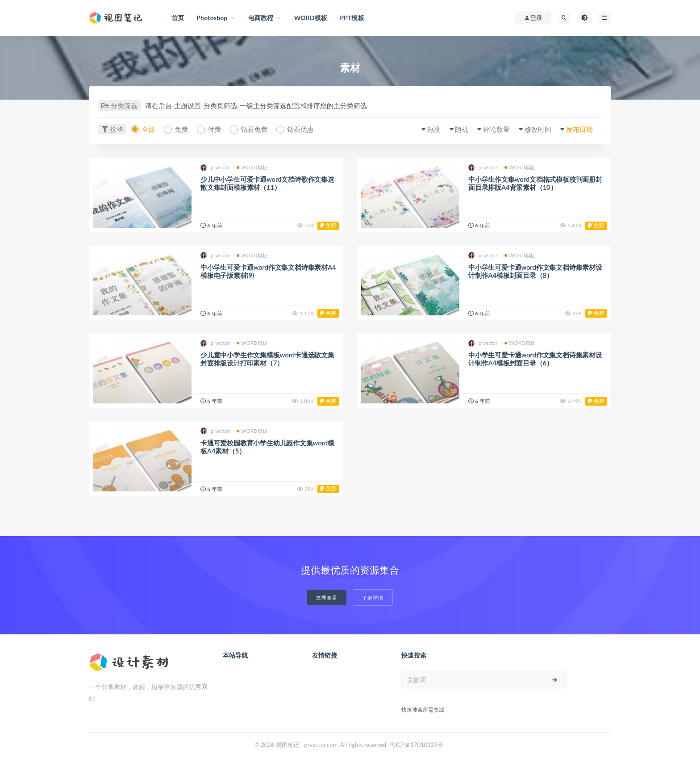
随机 (462, 129)
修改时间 (538, 129)
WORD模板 (252, 167)
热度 (434, 129)
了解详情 (373, 598)
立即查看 (327, 598)
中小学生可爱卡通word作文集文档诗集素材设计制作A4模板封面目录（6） (535, 359)
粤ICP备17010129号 (417, 745)
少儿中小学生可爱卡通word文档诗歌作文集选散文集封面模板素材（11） (267, 183)
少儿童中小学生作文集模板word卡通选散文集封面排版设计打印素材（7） (267, 359)
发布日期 (579, 129)
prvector (215, 168)
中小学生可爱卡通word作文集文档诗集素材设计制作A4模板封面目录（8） (535, 271)
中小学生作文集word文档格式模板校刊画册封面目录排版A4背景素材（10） (535, 183)
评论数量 (496, 129)
